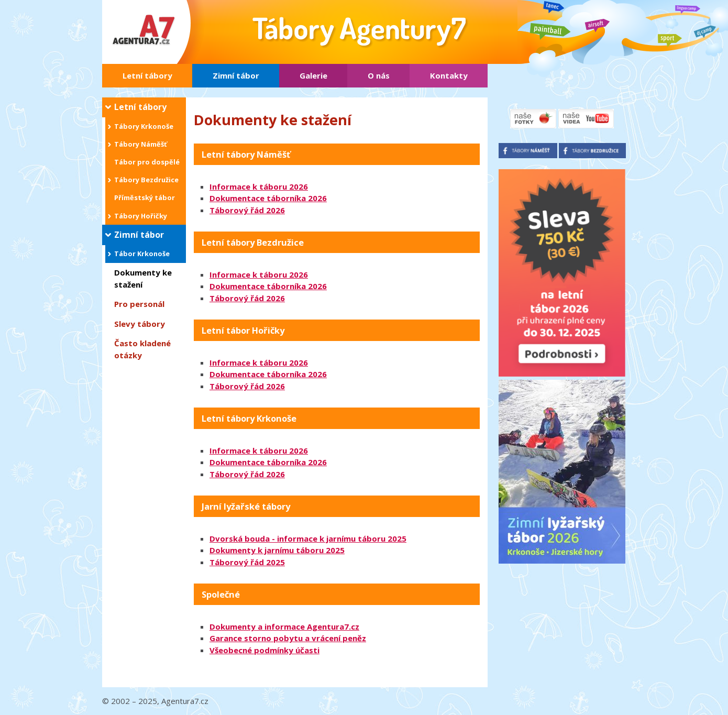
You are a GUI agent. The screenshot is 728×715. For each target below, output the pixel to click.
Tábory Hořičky (141, 216)
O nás (379, 75)
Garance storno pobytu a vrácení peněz (288, 638)
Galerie (313, 75)
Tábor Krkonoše (142, 254)
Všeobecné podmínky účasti (264, 650)
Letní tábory (147, 75)
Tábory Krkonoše (144, 126)
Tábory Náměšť (141, 144)
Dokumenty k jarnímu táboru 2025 (277, 550)
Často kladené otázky (142, 349)
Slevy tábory (140, 324)
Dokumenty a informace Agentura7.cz (284, 626)
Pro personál (139, 304)
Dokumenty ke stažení (143, 278)
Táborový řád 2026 (247, 210)
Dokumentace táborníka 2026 (268, 198)
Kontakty (449, 75)
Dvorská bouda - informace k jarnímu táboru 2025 (308, 538)
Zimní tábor (236, 75)
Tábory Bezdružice (146, 180)
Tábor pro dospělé (147, 162)
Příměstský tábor (145, 197)
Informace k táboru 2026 (259, 186)
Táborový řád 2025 (247, 562)
